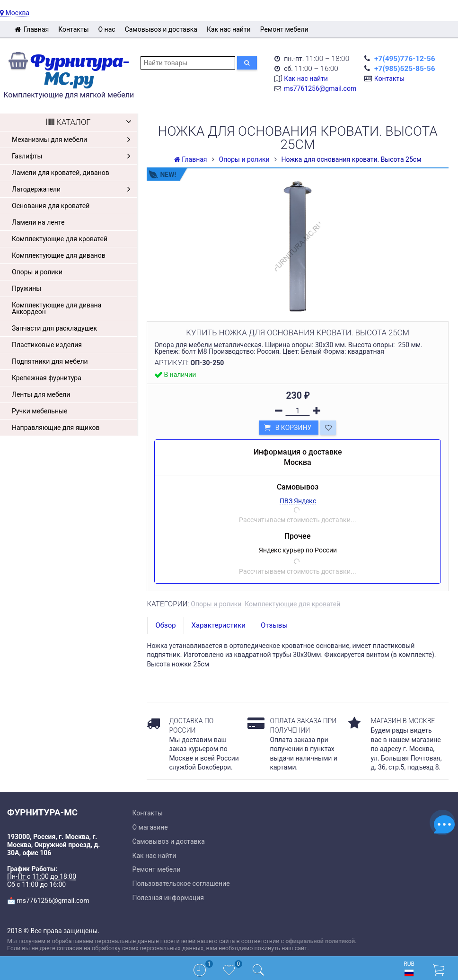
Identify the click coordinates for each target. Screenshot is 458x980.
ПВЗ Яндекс (298, 501)
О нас (107, 29)
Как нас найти (229, 29)
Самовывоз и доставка (161, 29)
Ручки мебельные (40, 411)
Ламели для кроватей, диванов (61, 173)
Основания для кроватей (51, 206)
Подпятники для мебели (50, 361)
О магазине (150, 827)
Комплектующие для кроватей (60, 239)
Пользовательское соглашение (181, 884)
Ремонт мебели (284, 29)
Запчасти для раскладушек (54, 328)
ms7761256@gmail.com (320, 88)
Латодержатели (73, 189)
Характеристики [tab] (219, 625)
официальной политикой (320, 941)
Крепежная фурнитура (47, 378)
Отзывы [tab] (274, 625)
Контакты (73, 29)
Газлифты (73, 156)
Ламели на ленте (38, 222)
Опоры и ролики (37, 272)
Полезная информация (168, 898)
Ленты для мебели (41, 394)
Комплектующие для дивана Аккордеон (57, 308)
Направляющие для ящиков (56, 428)
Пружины (26, 289)
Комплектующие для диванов (59, 255)
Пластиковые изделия (47, 345)
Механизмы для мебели (73, 140)
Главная (31, 29)
